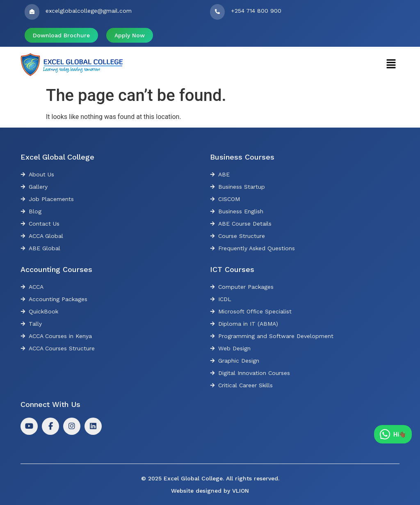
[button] (391, 64)
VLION (241, 491)
